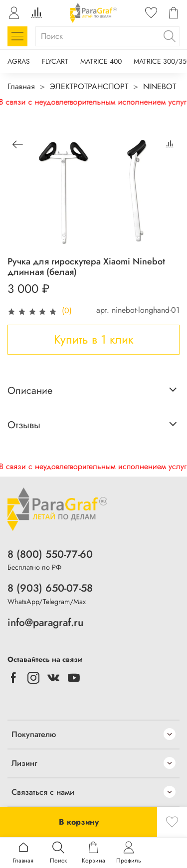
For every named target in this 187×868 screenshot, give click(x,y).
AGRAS (19, 61)
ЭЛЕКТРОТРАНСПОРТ (89, 86)
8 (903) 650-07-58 (50, 588)
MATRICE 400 (101, 61)
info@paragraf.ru (45, 622)
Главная (21, 86)
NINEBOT (160, 86)
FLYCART (55, 61)
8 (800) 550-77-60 (50, 554)
